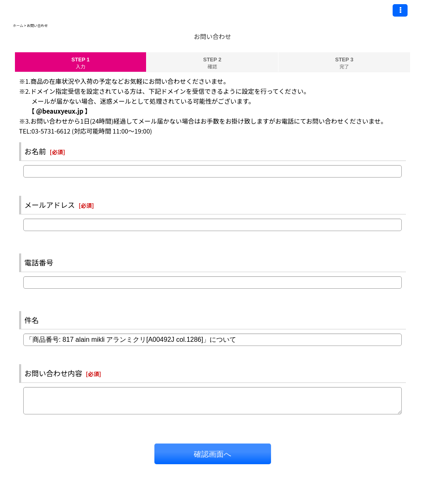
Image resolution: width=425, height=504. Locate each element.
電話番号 (39, 262)
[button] (400, 10)
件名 (32, 320)
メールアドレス (50, 205)
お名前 (35, 151)
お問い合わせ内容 (53, 373)
